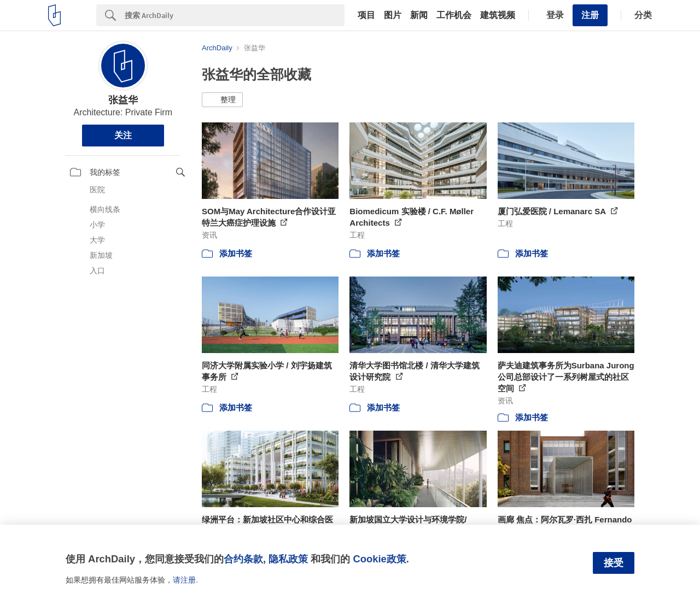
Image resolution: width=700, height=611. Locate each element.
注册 (590, 15)
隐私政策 (288, 559)
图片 (393, 15)
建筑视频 (498, 15)
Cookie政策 (379, 559)
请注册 (184, 580)
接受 (614, 563)
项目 (366, 15)
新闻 (419, 15)
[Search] (235, 15)
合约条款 (243, 559)
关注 (123, 135)
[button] (222, 100)
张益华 (123, 100)
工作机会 (454, 15)
